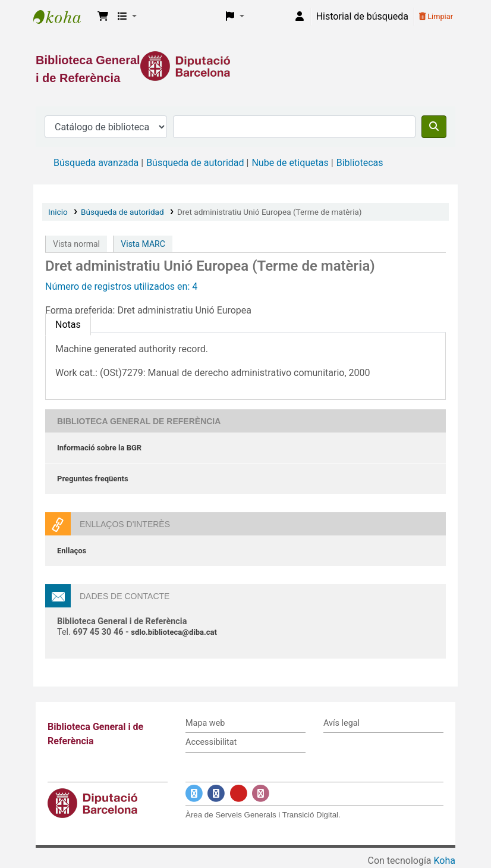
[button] (103, 17)
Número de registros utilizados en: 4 (121, 286)
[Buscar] (434, 127)
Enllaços (72, 551)
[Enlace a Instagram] (261, 793)
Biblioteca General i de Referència (63, 17)
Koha (445, 861)
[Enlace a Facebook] (216, 793)
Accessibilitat (211, 742)
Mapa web (205, 723)
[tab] (68, 325)
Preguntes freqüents (93, 479)
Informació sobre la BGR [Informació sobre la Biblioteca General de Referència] (99, 448)
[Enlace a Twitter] (194, 793)
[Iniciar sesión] (300, 17)
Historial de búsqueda (362, 16)
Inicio (58, 212)
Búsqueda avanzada (96, 163)
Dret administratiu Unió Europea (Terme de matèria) (270, 212)
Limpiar (436, 16)
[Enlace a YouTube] (239, 793)
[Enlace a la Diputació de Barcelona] (245, 66)
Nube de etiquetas (290, 163)
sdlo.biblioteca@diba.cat (174, 632)
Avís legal (342, 723)
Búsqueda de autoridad (195, 163)
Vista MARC (143, 244)
